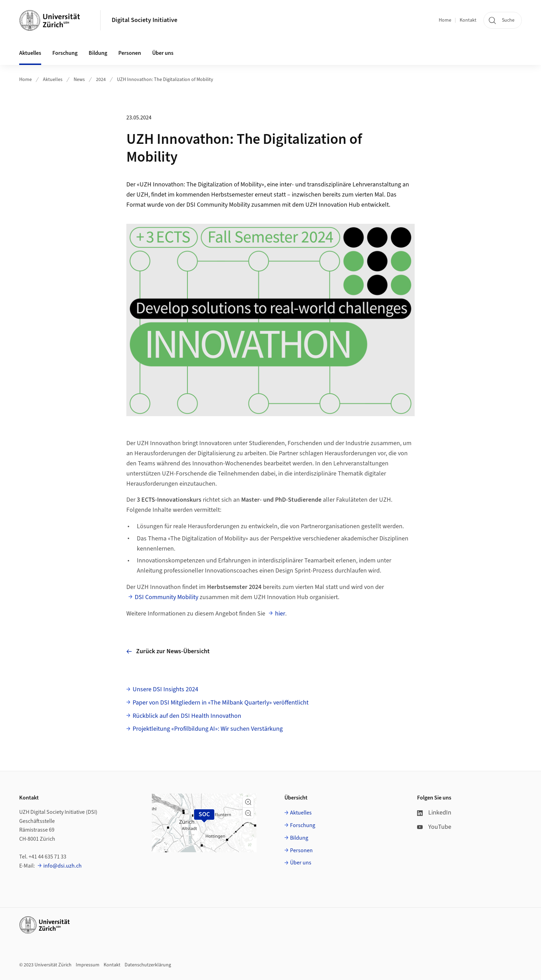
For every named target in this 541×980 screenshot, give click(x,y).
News (79, 80)
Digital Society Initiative (144, 20)
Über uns (301, 863)
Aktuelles (53, 80)
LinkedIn (434, 813)
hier (280, 614)
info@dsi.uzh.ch (62, 866)
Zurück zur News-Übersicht (168, 651)
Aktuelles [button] (30, 53)
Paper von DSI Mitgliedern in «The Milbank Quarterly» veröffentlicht (221, 703)
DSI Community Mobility (166, 597)
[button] (248, 802)
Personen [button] (130, 53)
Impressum (88, 965)
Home (445, 20)
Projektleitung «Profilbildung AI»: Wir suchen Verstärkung (208, 729)
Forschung (303, 825)
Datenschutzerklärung (148, 965)
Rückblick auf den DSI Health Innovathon (187, 716)
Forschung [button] (65, 53)
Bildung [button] (98, 53)
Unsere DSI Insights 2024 (165, 689)
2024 (101, 80)
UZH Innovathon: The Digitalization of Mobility (165, 80)
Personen (301, 850)
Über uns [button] (163, 53)
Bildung (299, 838)
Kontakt (468, 20)
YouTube (434, 827)
